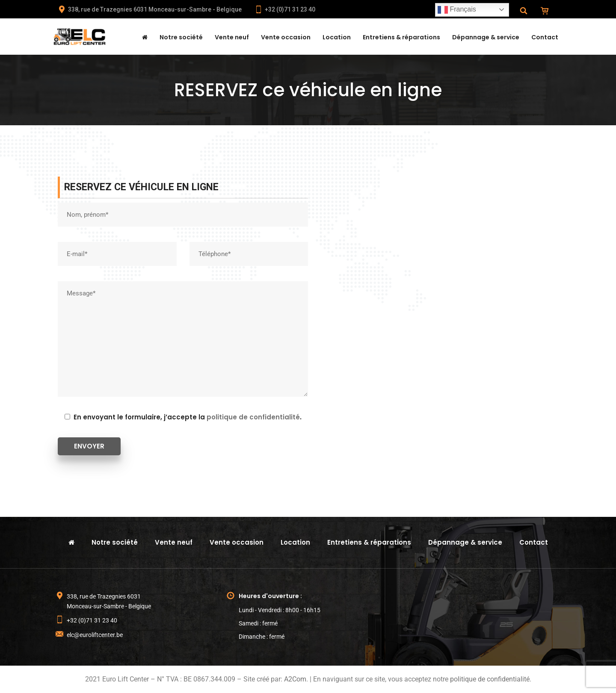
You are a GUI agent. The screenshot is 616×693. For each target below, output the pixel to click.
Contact (545, 37)
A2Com (295, 679)
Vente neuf (232, 37)
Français (457, 10)
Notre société (181, 37)
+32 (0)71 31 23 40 (285, 9)
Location (337, 37)
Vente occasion (286, 37)
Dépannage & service (486, 37)
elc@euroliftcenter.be (95, 635)
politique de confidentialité (253, 417)
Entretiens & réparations (401, 37)
